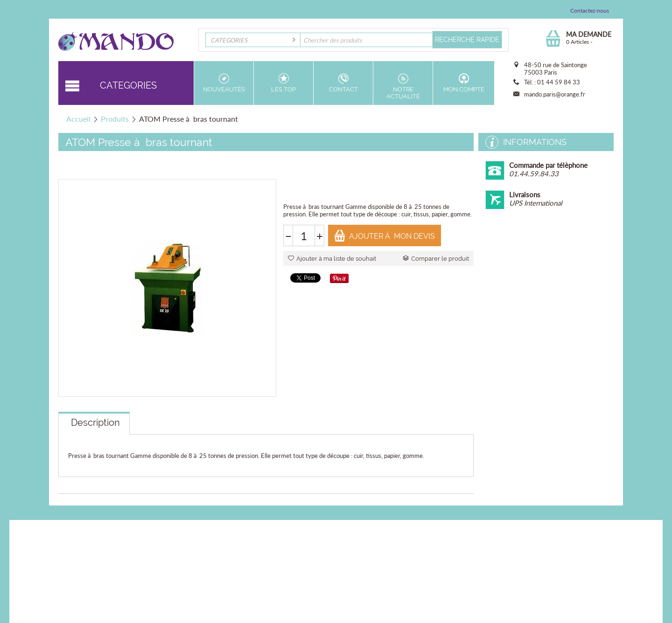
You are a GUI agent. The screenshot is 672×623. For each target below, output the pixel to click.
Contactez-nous (590, 10)
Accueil (78, 119)
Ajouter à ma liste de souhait (332, 259)
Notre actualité (403, 87)
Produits (115, 119)
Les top (283, 83)
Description (95, 422)
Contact (343, 83)
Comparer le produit (436, 259)
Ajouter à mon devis (384, 236)
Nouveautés (224, 83)
